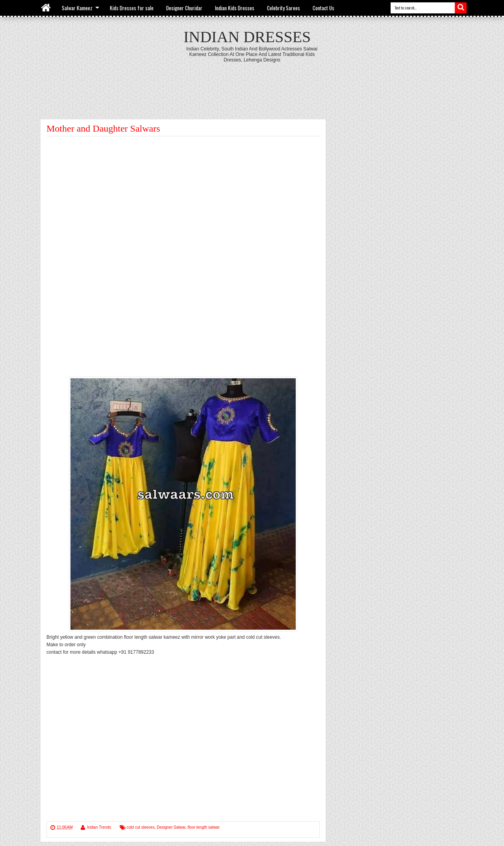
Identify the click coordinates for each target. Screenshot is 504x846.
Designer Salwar (171, 827)
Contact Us (323, 8)
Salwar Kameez (77, 8)
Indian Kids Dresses (235, 8)
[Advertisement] (252, 84)
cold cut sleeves (141, 827)
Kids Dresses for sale (132, 8)
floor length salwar (204, 827)
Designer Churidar (184, 8)
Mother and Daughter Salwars (103, 128)
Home (46, 8)
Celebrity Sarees (283, 8)
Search (461, 8)
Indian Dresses (247, 37)
